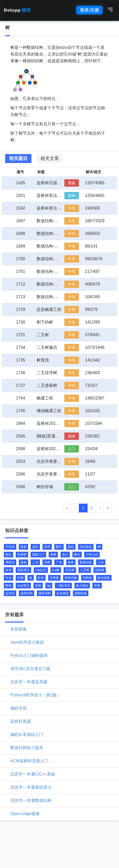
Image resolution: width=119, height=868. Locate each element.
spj (49, 586)
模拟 (71, 547)
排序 (47, 547)
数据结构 (86, 562)
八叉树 (85, 570)
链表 (23, 547)
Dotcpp (17, 10)
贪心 (65, 555)
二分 (35, 562)
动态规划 (86, 547)
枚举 (8, 570)
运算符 (10, 593)
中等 (72, 208)
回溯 (20, 578)
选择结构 (27, 593)
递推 (23, 562)
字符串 (10, 547)
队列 (41, 578)
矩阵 (38, 586)
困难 (72, 183)
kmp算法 (23, 586)
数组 (8, 586)
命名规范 (63, 593)
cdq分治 (41, 570)
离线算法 (23, 570)
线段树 (100, 570)
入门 (72, 449)
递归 (35, 547)
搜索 (53, 555)
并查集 (54, 578)
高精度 (22, 555)
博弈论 (10, 562)
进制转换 (81, 593)
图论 (8, 555)
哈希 (71, 562)
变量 (97, 586)
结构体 (87, 578)
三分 (101, 562)
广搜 (59, 562)
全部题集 (19, 629)
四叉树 (70, 570)
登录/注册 (89, 10)
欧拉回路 (104, 578)
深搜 (47, 562)
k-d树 (56, 570)
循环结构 (45, 593)
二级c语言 (63, 586)
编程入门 (38, 555)
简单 (72, 196)
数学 (59, 547)
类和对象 (71, 578)
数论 (77, 555)
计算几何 (92, 555)
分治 (8, 578)
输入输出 (82, 586)
